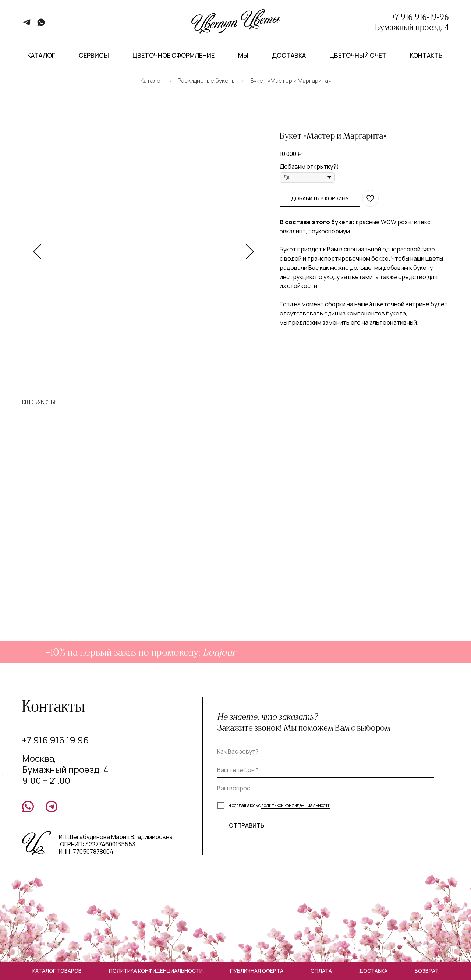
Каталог (152, 81)
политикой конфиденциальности (296, 805)
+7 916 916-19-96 (420, 17)
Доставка (289, 55)
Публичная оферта (257, 971)
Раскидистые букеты (207, 81)
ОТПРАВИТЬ (247, 825)
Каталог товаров (57, 971)
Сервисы (94, 55)
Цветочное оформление (173, 55)
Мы (243, 55)
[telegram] (27, 25)
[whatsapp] (41, 25)
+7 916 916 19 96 (55, 740)
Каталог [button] (41, 55)
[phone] (326, 770)
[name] (326, 752)
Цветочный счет (358, 55)
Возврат (427, 971)
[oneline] (326, 789)
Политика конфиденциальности (156, 971)
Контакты (427, 55)
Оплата (321, 971)
